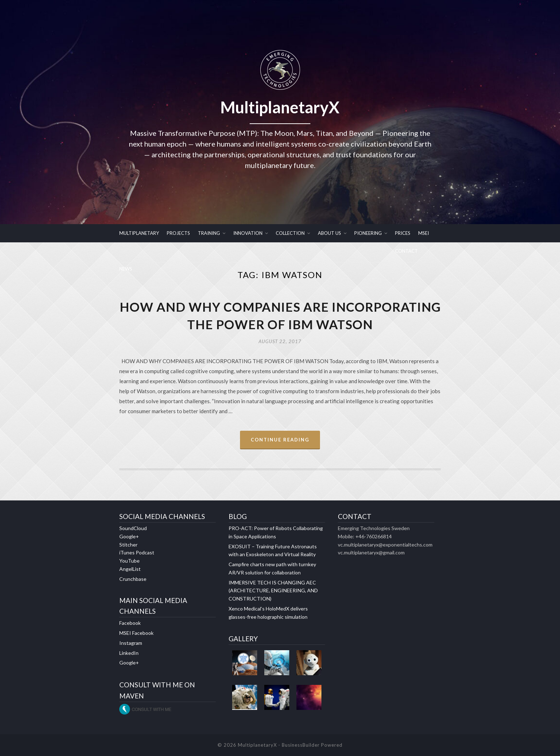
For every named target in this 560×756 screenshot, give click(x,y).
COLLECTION (290, 233)
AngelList (130, 569)
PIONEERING (368, 233)
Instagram (131, 643)
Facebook (130, 623)
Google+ (129, 536)
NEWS (126, 269)
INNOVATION (248, 233)
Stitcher (128, 545)
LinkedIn (129, 653)
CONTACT (406, 251)
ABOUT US (329, 233)
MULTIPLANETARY (139, 233)
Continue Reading (280, 440)
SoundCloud (133, 528)
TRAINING (209, 233)
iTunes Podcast (137, 552)
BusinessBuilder (301, 745)
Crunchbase (133, 579)
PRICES (403, 233)
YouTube (129, 561)
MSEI (424, 233)
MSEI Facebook (136, 633)
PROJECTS (178, 233)
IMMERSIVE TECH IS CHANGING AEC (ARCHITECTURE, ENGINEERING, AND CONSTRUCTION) (273, 591)
